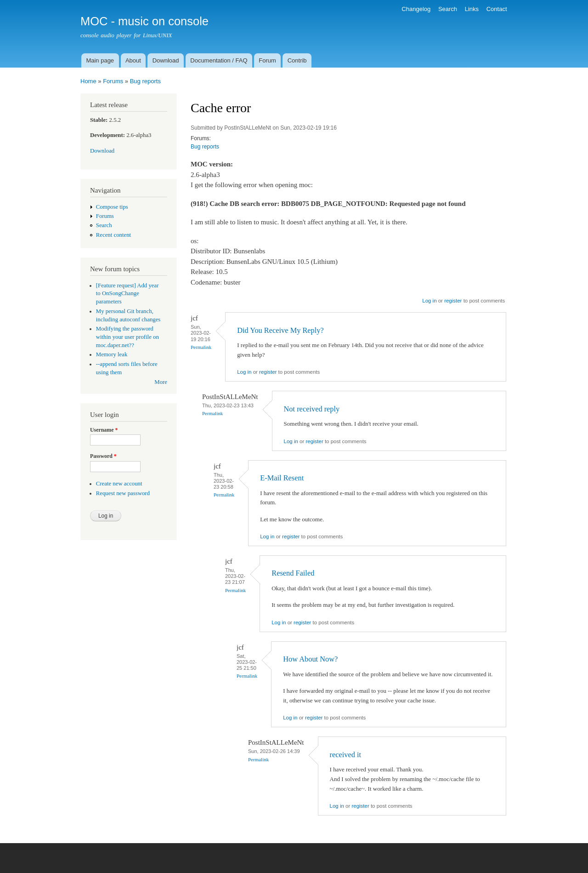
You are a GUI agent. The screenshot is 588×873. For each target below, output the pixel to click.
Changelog (416, 9)
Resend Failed (293, 573)
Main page (100, 60)
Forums (113, 81)
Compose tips (112, 207)
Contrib (297, 60)
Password (103, 456)
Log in (429, 301)
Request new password (123, 493)
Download (166, 60)
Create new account (119, 484)
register (453, 301)
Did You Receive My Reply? (280, 330)
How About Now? (310, 659)
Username (104, 430)
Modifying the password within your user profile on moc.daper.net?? (127, 337)
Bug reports (145, 81)
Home (88, 81)
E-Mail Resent (282, 478)
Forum (267, 60)
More (161, 382)
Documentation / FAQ (219, 60)
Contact (497, 9)
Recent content (113, 235)
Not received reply (312, 409)
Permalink (201, 347)
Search (448, 9)
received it (346, 755)
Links (472, 9)
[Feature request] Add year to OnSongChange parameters (127, 294)
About (133, 60)
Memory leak (112, 354)
